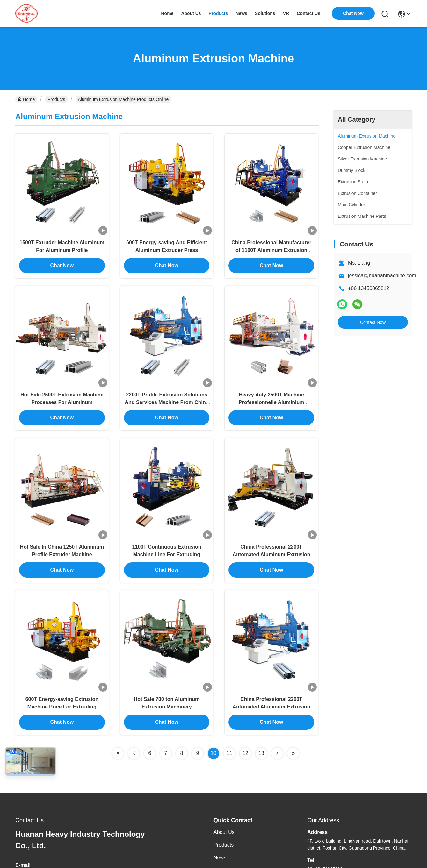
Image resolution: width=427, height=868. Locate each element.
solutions (265, 13)
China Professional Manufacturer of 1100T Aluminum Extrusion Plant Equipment (271, 248)
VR (286, 13)
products (218, 13)
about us (191, 13)
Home (167, 13)
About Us (224, 825)
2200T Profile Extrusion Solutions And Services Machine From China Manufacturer (166, 399)
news (241, 13)
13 (261, 746)
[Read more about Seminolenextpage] (118, 746)
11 (229, 746)
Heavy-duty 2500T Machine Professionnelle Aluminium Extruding (271, 399)
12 (245, 746)
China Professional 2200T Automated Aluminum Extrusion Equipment (271, 549)
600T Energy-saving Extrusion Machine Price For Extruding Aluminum (62, 700)
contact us (308, 13)
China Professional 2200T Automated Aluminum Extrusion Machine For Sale (271, 700)
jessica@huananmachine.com (382, 276)
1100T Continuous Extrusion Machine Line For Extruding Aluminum (167, 549)
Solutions (224, 863)
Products (56, 99)
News (220, 851)
